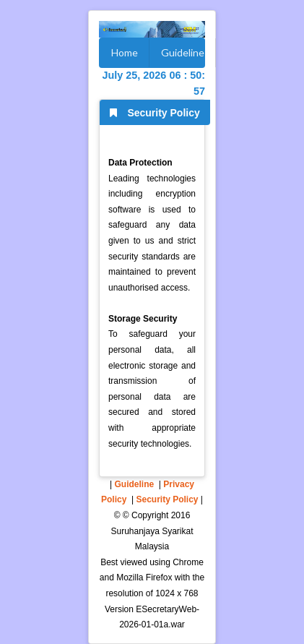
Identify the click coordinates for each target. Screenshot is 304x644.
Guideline (183, 52)
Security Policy (167, 499)
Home (125, 52)
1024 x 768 (177, 593)
